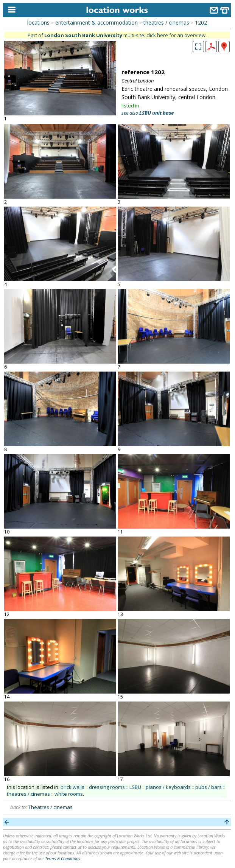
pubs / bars (209, 787)
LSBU (135, 787)
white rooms (69, 794)
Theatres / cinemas (51, 807)
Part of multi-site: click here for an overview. (117, 35)
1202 (201, 23)
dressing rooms (107, 787)
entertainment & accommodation (96, 23)
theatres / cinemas (166, 23)
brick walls (72, 787)
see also (148, 113)
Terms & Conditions (63, 858)
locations (38, 23)
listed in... (132, 106)
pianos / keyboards (168, 787)
